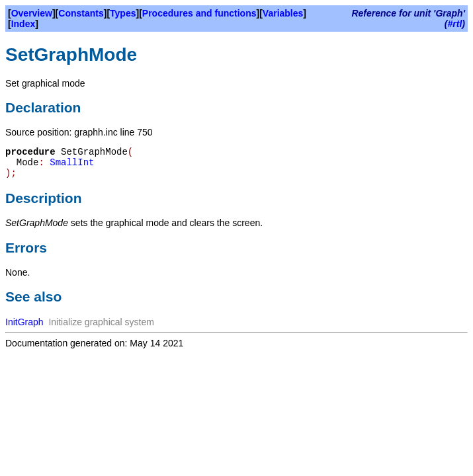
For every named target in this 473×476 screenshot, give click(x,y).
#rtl (455, 24)
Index (23, 24)
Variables (283, 13)
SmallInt (72, 163)
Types (123, 13)
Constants (81, 13)
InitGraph (24, 322)
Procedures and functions (199, 13)
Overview (32, 13)
